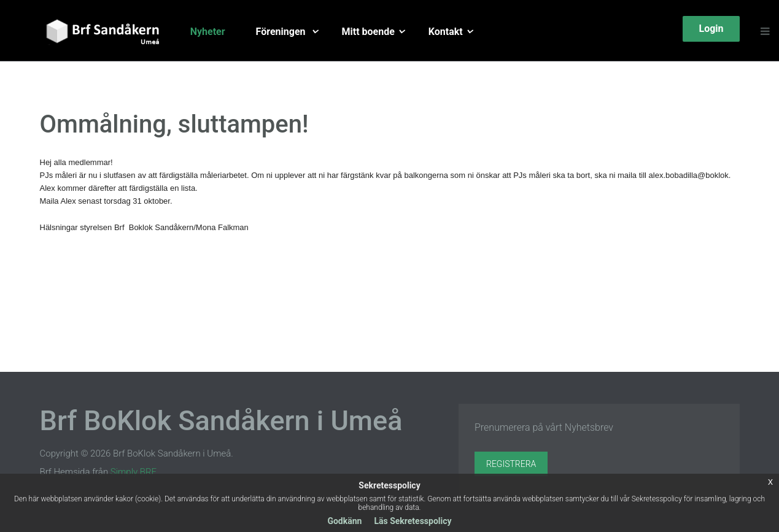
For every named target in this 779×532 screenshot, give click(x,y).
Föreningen (282, 32)
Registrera (511, 464)
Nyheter (208, 32)
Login (711, 29)
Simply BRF (134, 472)
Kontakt (446, 32)
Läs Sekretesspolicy (413, 521)
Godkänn (344, 521)
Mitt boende (368, 32)
